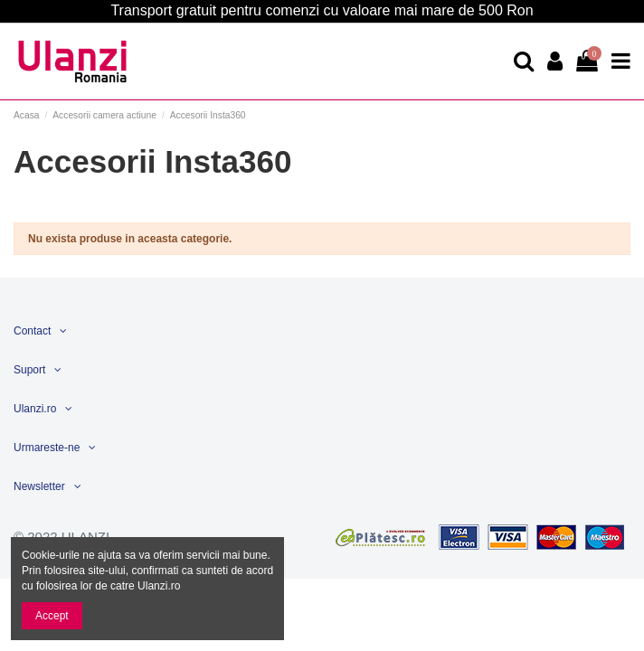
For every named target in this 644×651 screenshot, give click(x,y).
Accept (52, 616)
